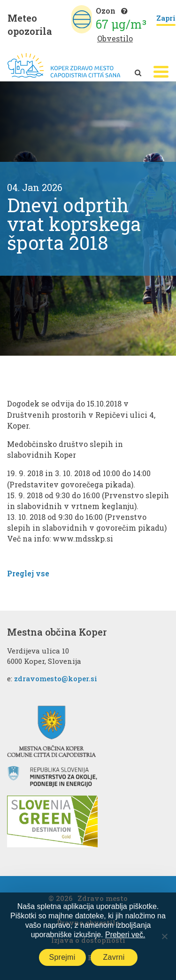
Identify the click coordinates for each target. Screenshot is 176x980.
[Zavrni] (164, 936)
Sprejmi (62, 957)
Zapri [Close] (166, 19)
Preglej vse (28, 573)
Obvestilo (115, 38)
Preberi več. (125, 935)
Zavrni (114, 957)
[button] (161, 72)
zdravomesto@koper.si (56, 678)
